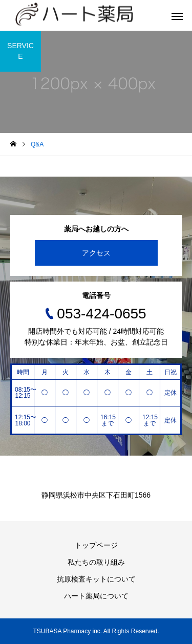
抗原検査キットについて (96, 579)
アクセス (96, 253)
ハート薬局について (96, 596)
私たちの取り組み (96, 562)
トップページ (96, 545)
